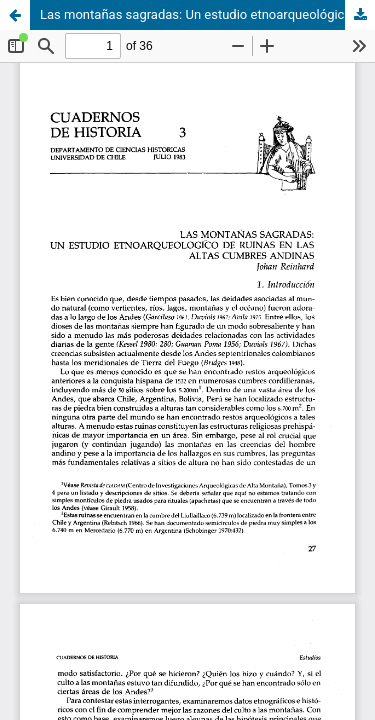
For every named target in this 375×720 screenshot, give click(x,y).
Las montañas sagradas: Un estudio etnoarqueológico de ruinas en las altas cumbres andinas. (207, 14)
